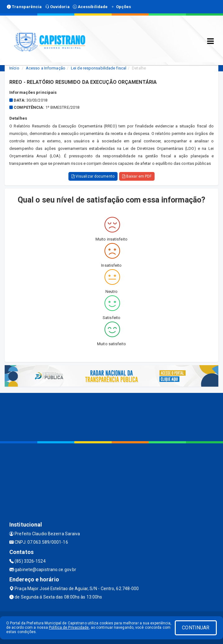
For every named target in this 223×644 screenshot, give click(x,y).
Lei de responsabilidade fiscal (99, 68)
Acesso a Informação (46, 68)
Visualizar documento (93, 176)
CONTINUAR (196, 628)
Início (14, 68)
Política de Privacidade (69, 627)
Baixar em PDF (137, 176)
